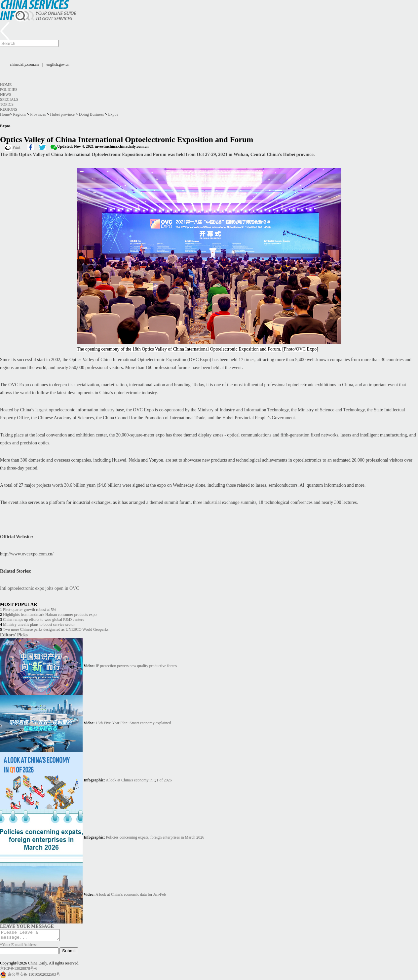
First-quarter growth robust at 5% (30, 610)
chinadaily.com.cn (24, 64)
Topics (7, 104)
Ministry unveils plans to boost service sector (39, 624)
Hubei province (62, 114)
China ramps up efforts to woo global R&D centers (43, 620)
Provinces (38, 114)
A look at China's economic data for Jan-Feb (131, 894)
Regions (9, 109)
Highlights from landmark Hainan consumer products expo (50, 615)
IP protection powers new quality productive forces (136, 666)
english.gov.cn (58, 64)
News (6, 94)
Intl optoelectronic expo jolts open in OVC (40, 588)
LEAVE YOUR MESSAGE (27, 926)
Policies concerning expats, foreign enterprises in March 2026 (155, 837)
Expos (113, 114)
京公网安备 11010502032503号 (34, 976)
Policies (9, 90)
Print (16, 147)
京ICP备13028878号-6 (19, 970)
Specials (9, 99)
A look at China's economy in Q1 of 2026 (139, 780)
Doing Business (92, 114)
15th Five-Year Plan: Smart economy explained (133, 723)
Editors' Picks (14, 635)
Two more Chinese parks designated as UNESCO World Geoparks (56, 629)
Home (6, 85)
